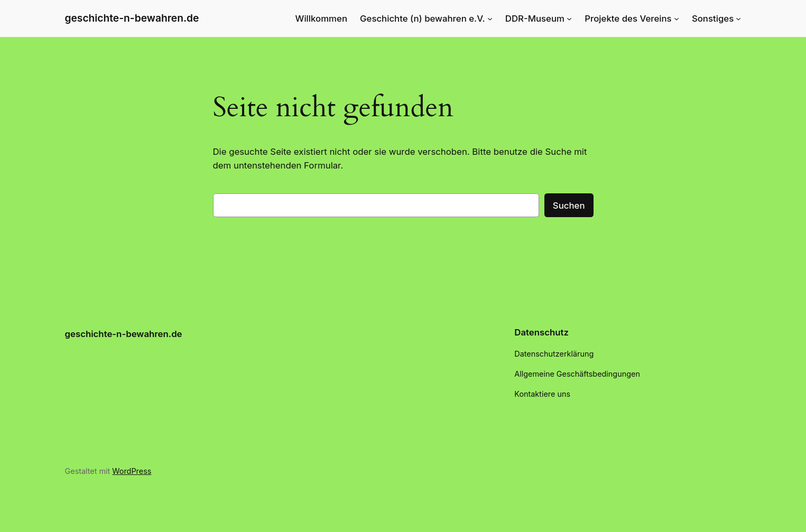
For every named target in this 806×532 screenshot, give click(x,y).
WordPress (132, 471)
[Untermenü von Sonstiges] (738, 18)
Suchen (569, 206)
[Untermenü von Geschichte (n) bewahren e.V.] (490, 18)
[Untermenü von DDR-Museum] (569, 18)
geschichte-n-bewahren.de (132, 18)
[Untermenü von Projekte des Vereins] (677, 18)
